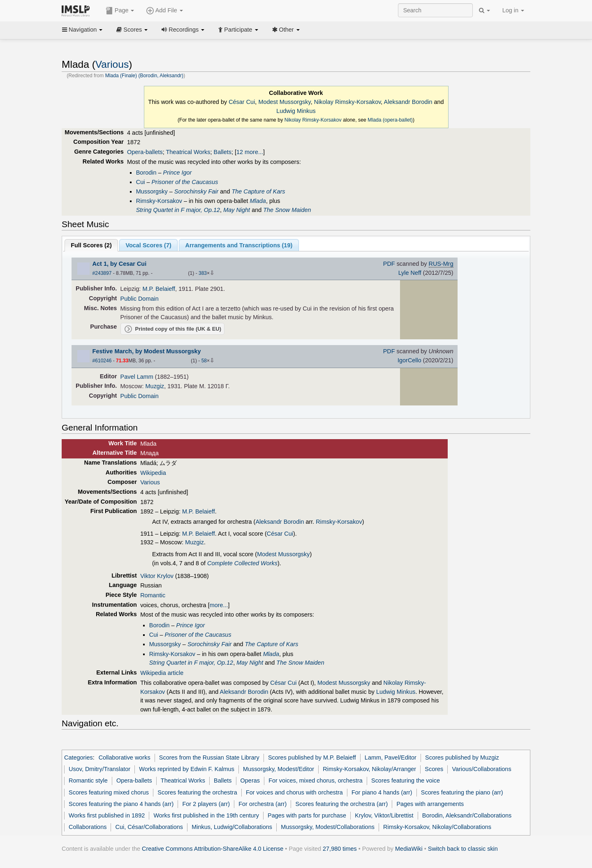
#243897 (102, 273)
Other (286, 30)
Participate (238, 30)
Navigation (82, 30)
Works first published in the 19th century (206, 815)
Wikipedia (153, 473)
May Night (237, 210)
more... (219, 605)
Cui (141, 182)
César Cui (242, 102)
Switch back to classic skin (463, 849)
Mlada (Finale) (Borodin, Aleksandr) (144, 76)
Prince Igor (178, 173)
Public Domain (140, 299)
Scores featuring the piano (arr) (462, 792)
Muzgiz (155, 386)
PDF (389, 264)
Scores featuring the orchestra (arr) (342, 804)
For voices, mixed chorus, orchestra (316, 781)
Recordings (183, 30)
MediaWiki (409, 849)
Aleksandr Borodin (408, 102)
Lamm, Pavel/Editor (391, 757)
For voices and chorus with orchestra (294, 792)
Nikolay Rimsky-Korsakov (348, 102)
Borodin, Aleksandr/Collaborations (467, 815)
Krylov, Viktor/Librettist (384, 815)
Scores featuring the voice (406, 781)
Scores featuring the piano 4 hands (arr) (121, 804)
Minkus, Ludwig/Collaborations (232, 827)
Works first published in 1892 (107, 815)
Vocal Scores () (148, 245)
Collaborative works (125, 757)
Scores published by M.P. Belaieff (312, 757)
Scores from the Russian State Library (209, 757)
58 (204, 361)
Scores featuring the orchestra (197, 792)
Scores (132, 30)
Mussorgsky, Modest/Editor (279, 769)
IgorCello (409, 360)
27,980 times (340, 849)
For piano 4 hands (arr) (382, 792)
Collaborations (88, 827)
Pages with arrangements (430, 804)
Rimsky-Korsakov (159, 201)
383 (203, 273)
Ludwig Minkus (296, 111)
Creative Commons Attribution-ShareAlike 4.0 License (213, 849)
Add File (164, 11)
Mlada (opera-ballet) (390, 120)
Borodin (146, 173)
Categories (79, 757)
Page (120, 11)
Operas (250, 781)
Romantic (153, 595)
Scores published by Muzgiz (462, 757)
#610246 (102, 361)
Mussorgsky (152, 191)
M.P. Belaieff (159, 289)
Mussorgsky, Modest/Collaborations (328, 827)
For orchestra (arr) (262, 804)
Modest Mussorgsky (284, 102)
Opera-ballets (145, 152)
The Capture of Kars (258, 191)
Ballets (223, 152)
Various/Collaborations (481, 769)
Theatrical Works (188, 152)
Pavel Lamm (137, 377)
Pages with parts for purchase (307, 815)
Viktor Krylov (157, 576)
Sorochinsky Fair (197, 191)
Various (112, 64)
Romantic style (88, 781)
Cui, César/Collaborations (149, 827)
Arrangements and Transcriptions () (239, 245)
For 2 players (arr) (206, 804)
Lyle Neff (410, 273)
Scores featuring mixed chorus (109, 792)
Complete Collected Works (242, 563)
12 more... (250, 152)
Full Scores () (91, 245)
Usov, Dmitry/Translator (99, 769)
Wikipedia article (162, 673)
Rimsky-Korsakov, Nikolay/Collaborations (437, 827)
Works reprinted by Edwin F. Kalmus (187, 769)
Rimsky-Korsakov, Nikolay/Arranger (369, 769)
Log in (513, 10)
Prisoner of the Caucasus (185, 182)
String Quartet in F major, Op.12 (178, 210)
